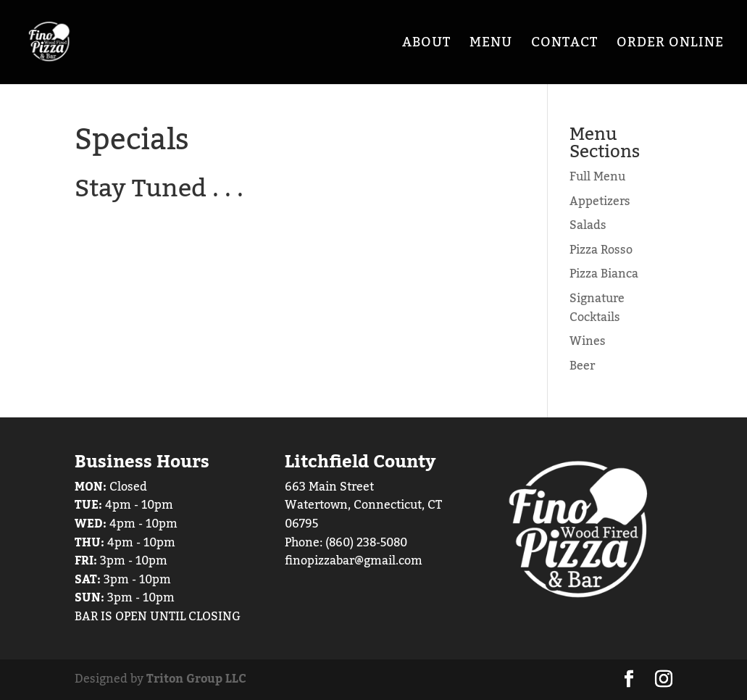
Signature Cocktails (597, 308)
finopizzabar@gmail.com (354, 561)
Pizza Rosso (601, 250)
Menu (491, 46)
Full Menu (597, 177)
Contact (564, 46)
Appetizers (600, 201)
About (426, 46)
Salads (588, 225)
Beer (582, 366)
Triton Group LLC (196, 679)
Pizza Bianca (604, 274)
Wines (588, 341)
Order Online (670, 46)
